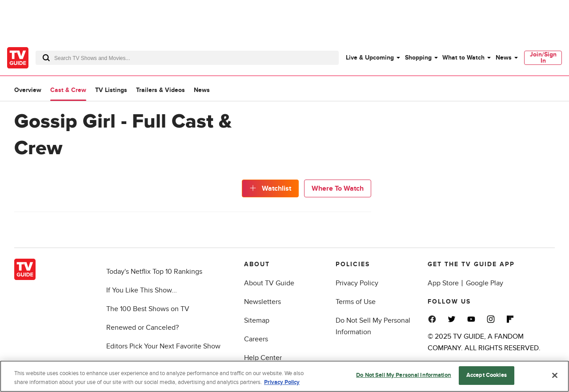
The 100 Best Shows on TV (148, 309)
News (504, 58)
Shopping (418, 58)
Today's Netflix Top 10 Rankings (154, 272)
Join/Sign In (543, 58)
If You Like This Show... (142, 290)
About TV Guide (269, 283)
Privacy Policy (357, 283)
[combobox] (187, 58)
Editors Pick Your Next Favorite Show (163, 346)
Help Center (263, 358)
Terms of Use (356, 302)
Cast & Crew (68, 90)
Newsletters (262, 302)
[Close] (555, 376)
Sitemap (257, 320)
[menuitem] (373, 58)
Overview (28, 90)
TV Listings (111, 90)
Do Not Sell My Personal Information (404, 376)
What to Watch (463, 58)
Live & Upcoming (370, 58)
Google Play (485, 283)
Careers (256, 339)
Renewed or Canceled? (142, 328)
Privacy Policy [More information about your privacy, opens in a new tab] (282, 383)
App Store (443, 283)
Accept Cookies (487, 376)
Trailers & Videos (160, 90)
